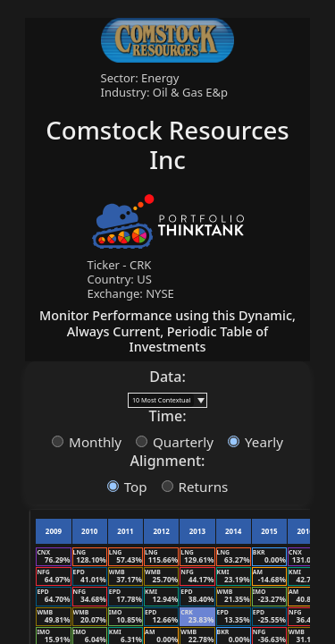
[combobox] (161, 400)
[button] (200, 400)
